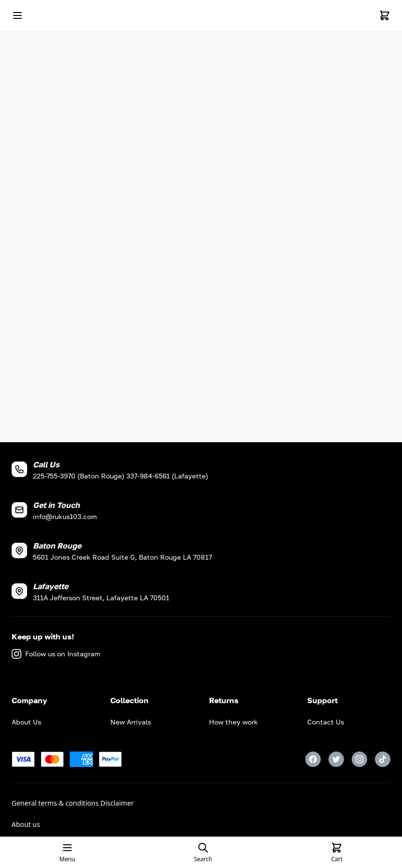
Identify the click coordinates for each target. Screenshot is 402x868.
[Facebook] (313, 759)
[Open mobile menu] (17, 15)
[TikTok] (383, 759)
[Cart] (385, 15)
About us (26, 824)
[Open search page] (203, 853)
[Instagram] (359, 759)
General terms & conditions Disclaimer (73, 803)
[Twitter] (336, 759)
